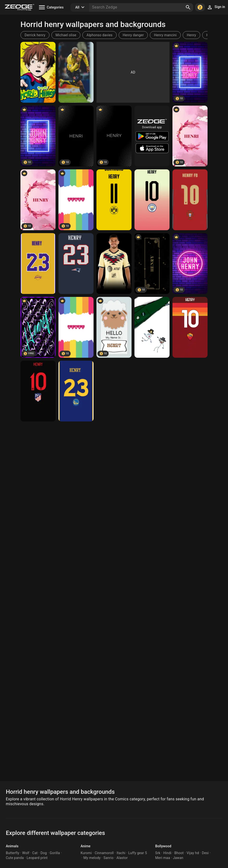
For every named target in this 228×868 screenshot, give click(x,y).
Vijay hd (193, 853)
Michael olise (66, 35)
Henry (191, 35)
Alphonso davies (100, 35)
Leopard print (37, 858)
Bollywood (163, 846)
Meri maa (163, 858)
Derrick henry (35, 35)
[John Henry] (38, 136)
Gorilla (55, 853)
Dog (44, 853)
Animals (12, 846)
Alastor (122, 858)
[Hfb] (114, 200)
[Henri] (76, 136)
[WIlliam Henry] (190, 72)
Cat (35, 853)
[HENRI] (190, 136)
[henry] (38, 72)
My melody (92, 858)
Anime (86, 846)
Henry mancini (165, 35)
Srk (158, 853)
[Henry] (76, 72)
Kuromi (86, 853)
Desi (205, 853)
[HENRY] (38, 200)
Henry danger (133, 35)
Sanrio (109, 858)
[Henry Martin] (114, 264)
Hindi (167, 853)
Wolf (26, 853)
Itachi (121, 853)
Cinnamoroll (104, 853)
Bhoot (179, 853)
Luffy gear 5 (138, 853)
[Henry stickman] (152, 327)
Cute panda (15, 858)
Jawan (178, 858)
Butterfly (13, 853)
